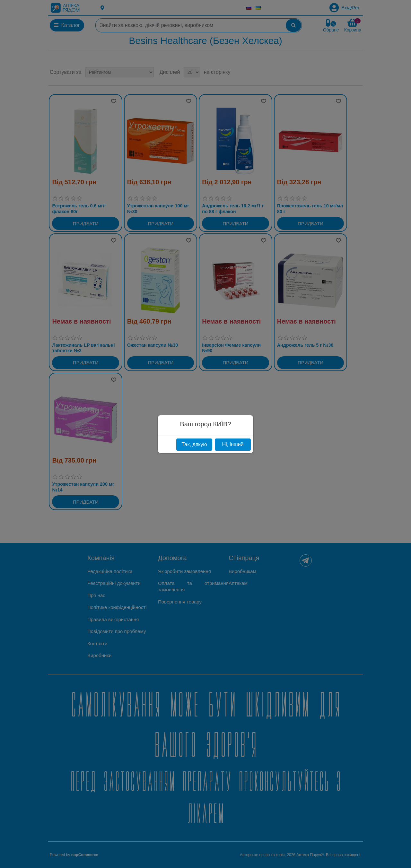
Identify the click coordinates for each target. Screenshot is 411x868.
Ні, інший (233, 444)
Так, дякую (194, 444)
